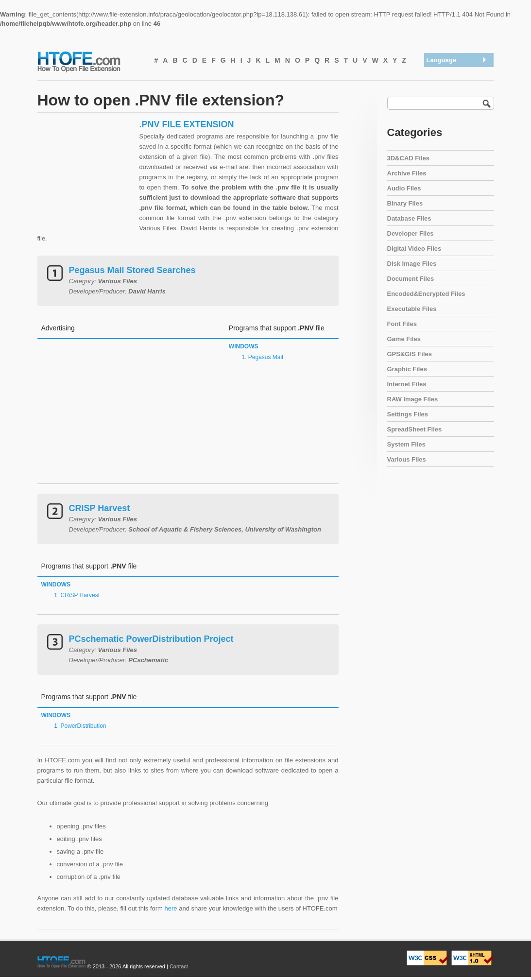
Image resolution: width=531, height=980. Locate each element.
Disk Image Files (412, 264)
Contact (179, 966)
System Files (407, 444)
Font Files (402, 324)
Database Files (409, 218)
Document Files (411, 279)
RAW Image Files (413, 399)
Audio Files (404, 188)
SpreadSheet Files (415, 429)
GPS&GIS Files (410, 354)
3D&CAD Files (408, 158)
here (171, 908)
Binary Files (405, 203)
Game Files (404, 339)
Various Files (407, 459)
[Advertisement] (86, 180)
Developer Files (411, 233)
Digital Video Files (414, 249)
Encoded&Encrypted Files (426, 294)
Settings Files (408, 414)
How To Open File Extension (90, 61)
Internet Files (407, 384)
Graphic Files (407, 369)
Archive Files (407, 173)
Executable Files (412, 309)
